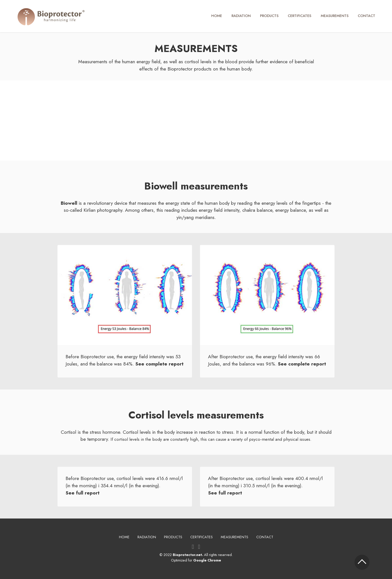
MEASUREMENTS (335, 16)
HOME (217, 16)
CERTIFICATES (299, 16)
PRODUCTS (269, 16)
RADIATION (241, 16)
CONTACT (366, 16)
